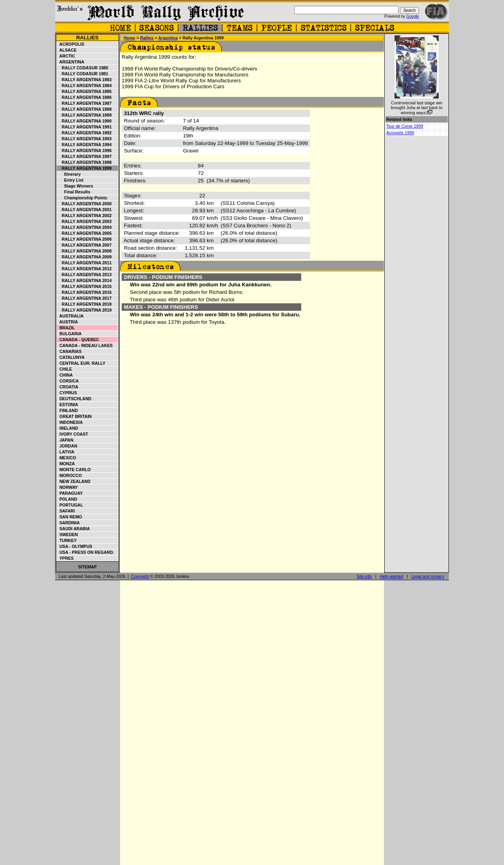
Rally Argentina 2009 (84, 257)
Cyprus (67, 393)
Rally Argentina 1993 (84, 139)
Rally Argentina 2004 (84, 227)
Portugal (70, 505)
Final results (74, 192)
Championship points (82, 198)
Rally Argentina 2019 (84, 310)
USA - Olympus (75, 546)
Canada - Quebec (78, 340)
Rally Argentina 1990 (84, 121)
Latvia (66, 452)
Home (130, 38)
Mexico (67, 458)
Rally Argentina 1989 (84, 115)
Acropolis (71, 44)
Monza (66, 464)
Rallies (87, 38)
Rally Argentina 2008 (84, 251)
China (65, 375)
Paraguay (70, 493)
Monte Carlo (74, 470)
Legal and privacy (428, 576)
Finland (68, 410)
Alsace (67, 50)
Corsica (68, 381)
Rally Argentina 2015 (84, 286)
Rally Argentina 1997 (84, 156)
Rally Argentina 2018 (84, 304)
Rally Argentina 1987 (84, 103)
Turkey (67, 540)
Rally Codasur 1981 (83, 74)
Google (413, 16)
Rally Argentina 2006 (84, 239)
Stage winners (75, 186)
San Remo (69, 517)
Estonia (68, 405)
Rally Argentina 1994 (84, 145)
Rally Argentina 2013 (84, 275)
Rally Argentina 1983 (84, 80)
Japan (65, 440)
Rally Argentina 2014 (84, 280)
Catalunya (71, 357)
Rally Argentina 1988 (84, 109)
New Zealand (74, 481)
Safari (66, 511)
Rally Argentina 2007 (84, 245)
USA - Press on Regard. (86, 552)
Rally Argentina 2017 (84, 298)
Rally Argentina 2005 (84, 233)
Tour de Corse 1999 (405, 126)
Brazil (66, 328)
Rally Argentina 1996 (84, 150)
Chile (65, 369)
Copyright (140, 576)
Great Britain (74, 416)
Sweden (68, 535)
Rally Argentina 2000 (84, 204)
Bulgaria (69, 334)
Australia (70, 316)
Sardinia (68, 523)
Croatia (68, 387)
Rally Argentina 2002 (84, 215)
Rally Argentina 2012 (84, 269)
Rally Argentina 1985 (84, 91)
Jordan (67, 446)
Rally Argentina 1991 (84, 127)
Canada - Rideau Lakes (85, 345)
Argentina (71, 62)
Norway (68, 487)
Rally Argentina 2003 (84, 221)
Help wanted (392, 576)
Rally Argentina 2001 (84, 210)
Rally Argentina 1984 (84, 85)
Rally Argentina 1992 (84, 133)
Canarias (69, 351)
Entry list (70, 180)
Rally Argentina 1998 (84, 162)
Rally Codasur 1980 (83, 68)
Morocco (69, 475)
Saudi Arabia (73, 529)
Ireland (68, 428)
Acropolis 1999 (400, 133)
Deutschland (74, 399)
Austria (68, 322)
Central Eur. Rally (81, 363)
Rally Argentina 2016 (84, 292)
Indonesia (70, 422)
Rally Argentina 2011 (84, 263)
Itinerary (69, 174)
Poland (67, 499)
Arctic (66, 56)
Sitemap (87, 567)
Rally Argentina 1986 (84, 97)
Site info (364, 576)
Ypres (65, 558)
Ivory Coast (73, 434)
